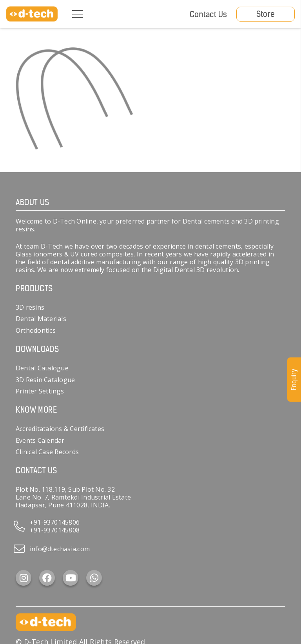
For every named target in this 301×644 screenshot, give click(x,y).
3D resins (30, 307)
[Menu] (78, 14)
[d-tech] (32, 14)
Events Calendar (40, 440)
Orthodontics (36, 330)
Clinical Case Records (47, 452)
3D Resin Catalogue (45, 380)
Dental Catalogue (42, 368)
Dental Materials (41, 319)
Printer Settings (40, 391)
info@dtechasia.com (60, 549)
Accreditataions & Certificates (60, 429)
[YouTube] (71, 578)
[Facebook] (47, 578)
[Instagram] (24, 578)
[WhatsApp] (94, 578)
